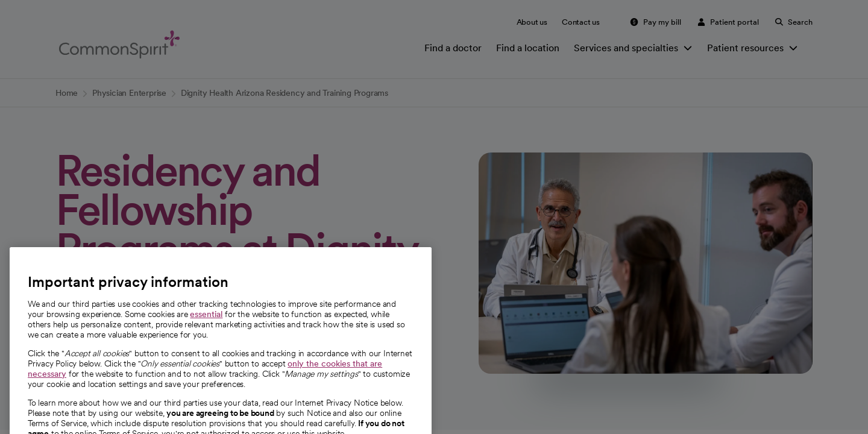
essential (206, 330)
